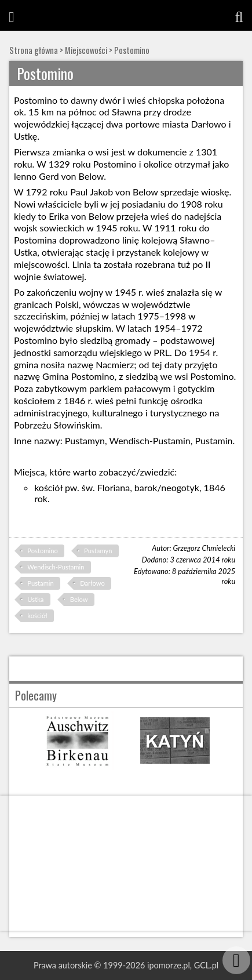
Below (79, 599)
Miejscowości (86, 50)
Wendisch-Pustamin (56, 567)
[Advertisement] (126, 863)
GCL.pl (206, 965)
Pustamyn (98, 551)
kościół (37, 616)
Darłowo (92, 583)
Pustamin (40, 583)
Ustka (35, 599)
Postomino (132, 50)
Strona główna (34, 50)
